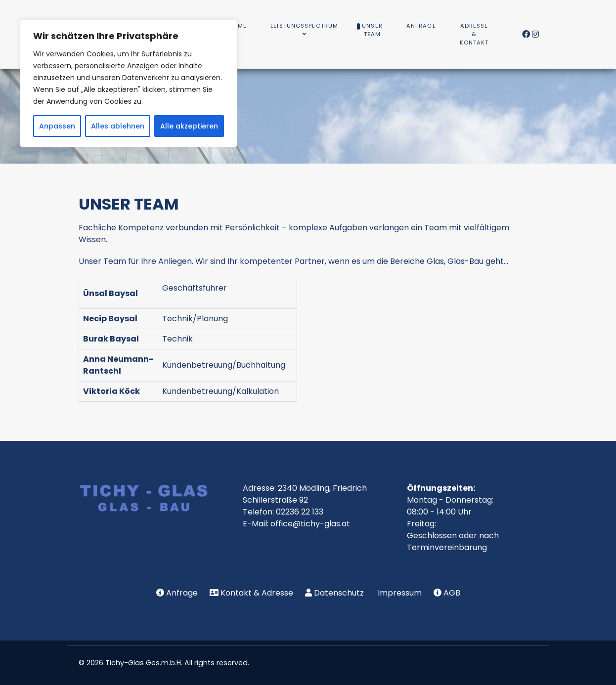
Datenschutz (339, 593)
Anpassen (57, 126)
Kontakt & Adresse (257, 593)
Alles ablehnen (118, 126)
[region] (129, 84)
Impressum (400, 593)
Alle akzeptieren (189, 126)
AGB (452, 593)
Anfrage (182, 593)
